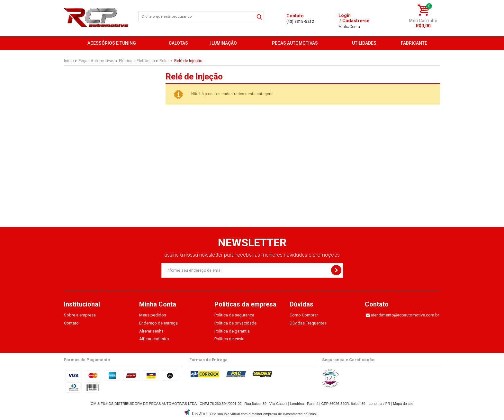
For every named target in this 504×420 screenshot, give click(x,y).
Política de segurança (234, 315)
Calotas (178, 43)
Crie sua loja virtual (225, 414)
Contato (71, 323)
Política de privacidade (235, 323)
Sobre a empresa (80, 315)
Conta (349, 27)
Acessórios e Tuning (112, 43)
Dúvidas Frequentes (308, 323)
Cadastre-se (356, 21)
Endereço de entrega (158, 323)
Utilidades (364, 43)
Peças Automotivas (295, 43)
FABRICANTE (414, 43)
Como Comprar (304, 315)
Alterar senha (151, 331)
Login (345, 15)
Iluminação (224, 43)
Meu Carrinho (423, 21)
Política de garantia (232, 331)
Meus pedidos (153, 315)
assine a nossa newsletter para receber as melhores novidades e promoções (252, 255)
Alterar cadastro (154, 339)
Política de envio (230, 339)
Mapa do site (403, 404)
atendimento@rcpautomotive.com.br (405, 315)
